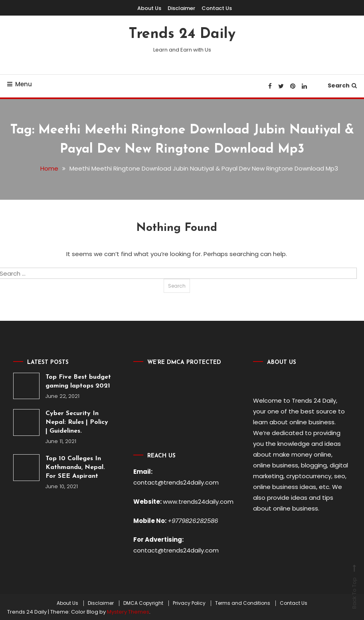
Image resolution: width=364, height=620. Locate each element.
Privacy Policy (189, 602)
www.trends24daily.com (198, 501)
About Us (149, 8)
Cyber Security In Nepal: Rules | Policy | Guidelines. (77, 422)
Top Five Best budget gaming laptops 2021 (78, 381)
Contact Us (217, 8)
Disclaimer (181, 8)
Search (342, 85)
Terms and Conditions (243, 602)
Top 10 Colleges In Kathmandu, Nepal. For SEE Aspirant (75, 467)
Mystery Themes (128, 611)
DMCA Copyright (143, 602)
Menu (20, 84)
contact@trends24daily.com (176, 482)
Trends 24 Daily (182, 34)
